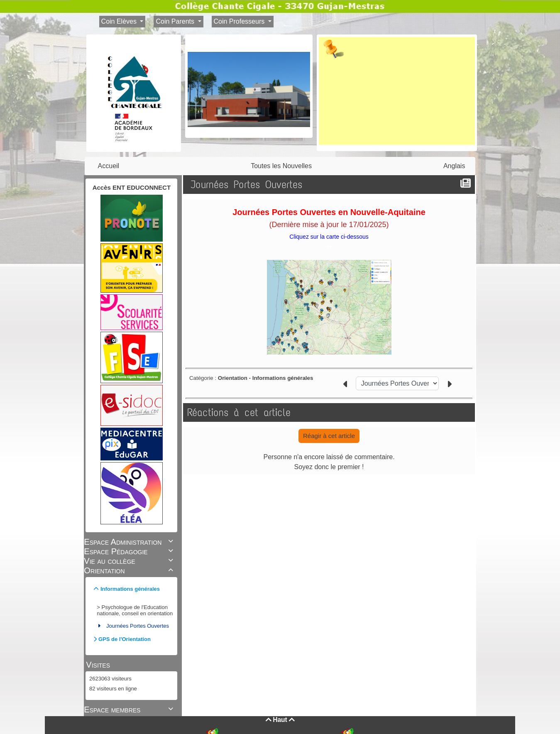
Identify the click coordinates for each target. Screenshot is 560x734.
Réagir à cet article (329, 436)
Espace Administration (130, 542)
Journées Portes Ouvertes (138, 626)
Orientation (130, 570)
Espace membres (130, 710)
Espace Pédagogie (130, 551)
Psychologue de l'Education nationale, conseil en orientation (135, 610)
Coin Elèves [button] (120, 21)
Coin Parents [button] (176, 21)
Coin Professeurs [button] (240, 21)
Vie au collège (130, 561)
